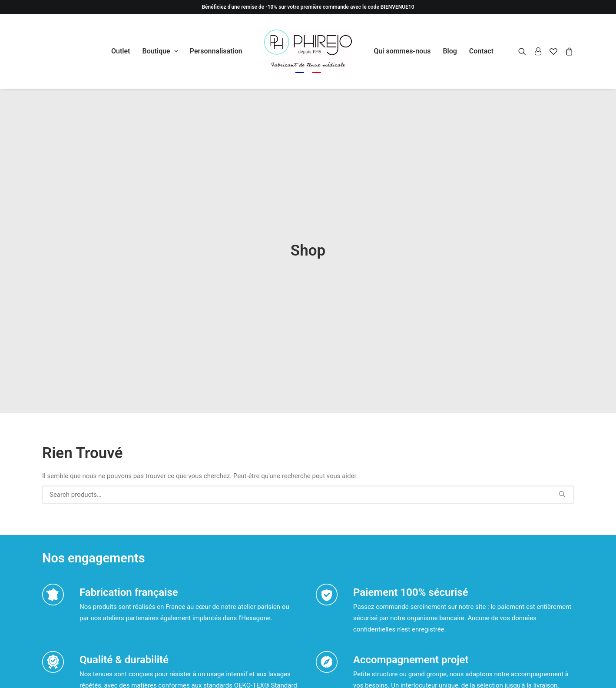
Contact (481, 51)
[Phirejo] (308, 51)
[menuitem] (121, 51)
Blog (450, 51)
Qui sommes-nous (402, 51)
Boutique (160, 51)
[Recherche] (308, 431)
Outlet (121, 51)
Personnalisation (216, 51)
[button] (524, 51)
